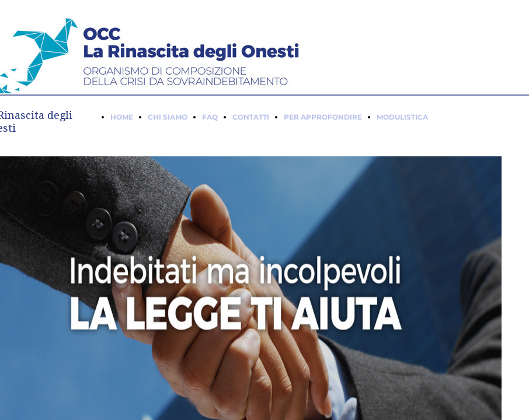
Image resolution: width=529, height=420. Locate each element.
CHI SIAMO (168, 117)
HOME (122, 117)
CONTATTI (251, 117)
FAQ (210, 117)
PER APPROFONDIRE (323, 117)
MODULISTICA (402, 117)
